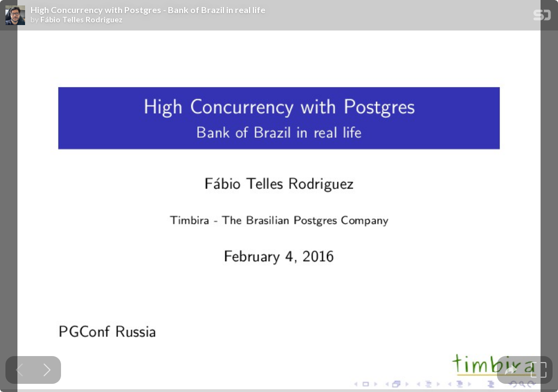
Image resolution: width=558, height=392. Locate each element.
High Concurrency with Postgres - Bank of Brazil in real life (148, 10)
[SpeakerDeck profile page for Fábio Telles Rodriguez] (15, 16)
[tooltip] (511, 370)
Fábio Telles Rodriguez (81, 20)
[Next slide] (47, 370)
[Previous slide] (19, 370)
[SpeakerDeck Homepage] (542, 17)
